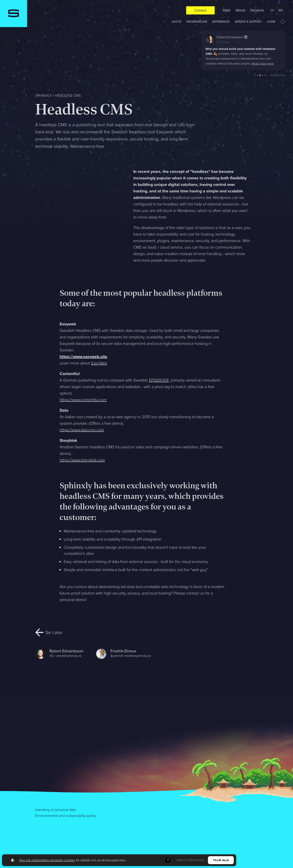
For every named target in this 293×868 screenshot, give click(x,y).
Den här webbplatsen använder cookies (47, 860)
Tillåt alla (221, 860)
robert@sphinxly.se (68, 656)
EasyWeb (99, 363)
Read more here (263, 64)
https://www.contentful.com (83, 400)
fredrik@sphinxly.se (138, 656)
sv (272, 10)
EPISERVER (159, 380)
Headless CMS (68, 95)
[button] (257, 75)
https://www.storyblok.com (82, 460)
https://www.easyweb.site (83, 357)
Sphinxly (43, 95)
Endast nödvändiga (191, 860)
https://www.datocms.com (82, 430)
